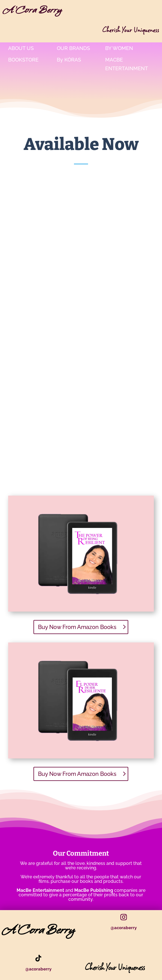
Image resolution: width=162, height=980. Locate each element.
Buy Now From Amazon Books (77, 627)
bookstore (23, 60)
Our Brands (73, 48)
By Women (119, 48)
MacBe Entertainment (127, 64)
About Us (21, 48)
